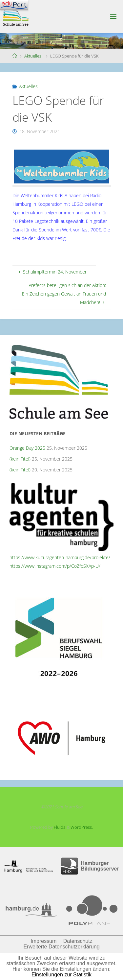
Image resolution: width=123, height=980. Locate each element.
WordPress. (82, 827)
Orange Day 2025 (27, 448)
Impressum (43, 941)
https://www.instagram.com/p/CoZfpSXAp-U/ (55, 566)
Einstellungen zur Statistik (61, 975)
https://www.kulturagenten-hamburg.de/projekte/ (60, 557)
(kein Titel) (20, 459)
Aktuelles (33, 56)
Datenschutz (78, 941)
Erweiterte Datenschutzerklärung (61, 947)
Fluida (59, 827)
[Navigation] (14, 5)
